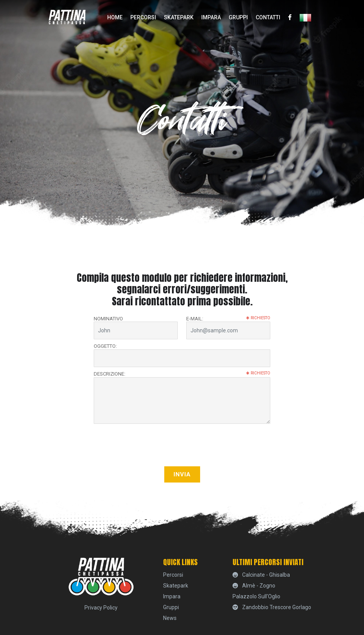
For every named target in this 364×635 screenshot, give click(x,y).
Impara (211, 17)
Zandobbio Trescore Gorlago (272, 607)
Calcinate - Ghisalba (261, 575)
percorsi (143, 17)
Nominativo (108, 319)
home (115, 17)
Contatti (268, 17)
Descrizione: (182, 374)
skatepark (179, 17)
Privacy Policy (101, 608)
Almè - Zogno (254, 586)
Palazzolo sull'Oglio (256, 596)
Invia (182, 474)
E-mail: (228, 319)
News (170, 618)
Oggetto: (105, 346)
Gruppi (238, 17)
